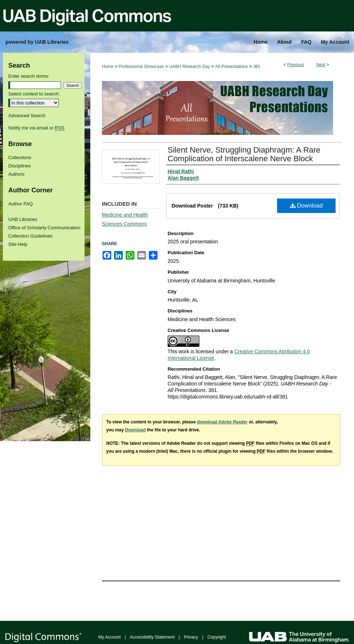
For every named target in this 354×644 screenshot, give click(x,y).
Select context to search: (34, 94)
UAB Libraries (23, 219)
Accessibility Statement (152, 637)
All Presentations (232, 67)
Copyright (217, 637)
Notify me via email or (36, 128)
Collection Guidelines (30, 236)
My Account (109, 637)
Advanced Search (27, 116)
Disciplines (20, 166)
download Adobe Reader (222, 422)
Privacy (191, 637)
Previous (296, 65)
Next (321, 65)
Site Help (18, 244)
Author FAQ (21, 204)
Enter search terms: (29, 76)
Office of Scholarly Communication (44, 228)
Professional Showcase (141, 67)
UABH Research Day (189, 67)
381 (257, 67)
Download (306, 206)
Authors (16, 174)
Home (108, 67)
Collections (20, 157)
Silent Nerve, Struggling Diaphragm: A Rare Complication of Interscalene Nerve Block (244, 154)
